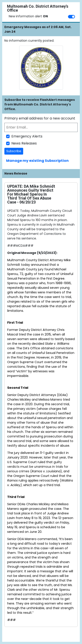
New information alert (28, 16)
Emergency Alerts (27, 136)
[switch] (72, 17)
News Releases (24, 143)
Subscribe (14, 151)
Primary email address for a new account (40, 118)
